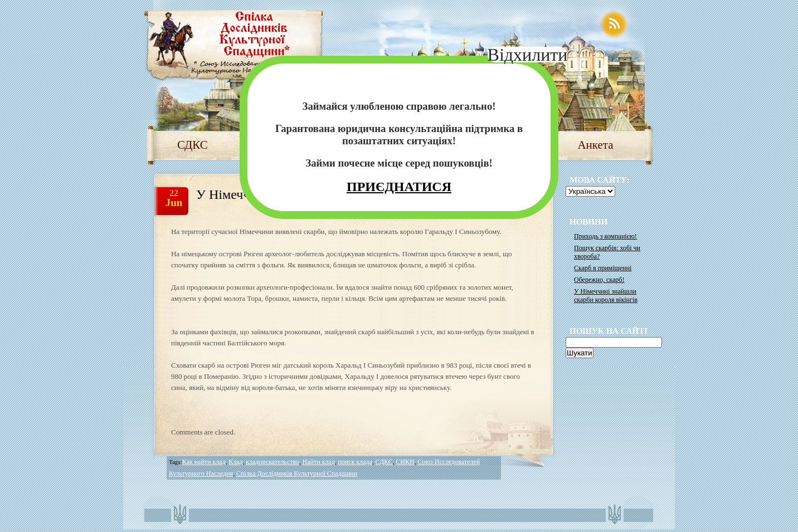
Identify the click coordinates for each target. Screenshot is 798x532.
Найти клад (319, 462)
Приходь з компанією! (605, 236)
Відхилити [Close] (528, 55)
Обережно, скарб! (599, 280)
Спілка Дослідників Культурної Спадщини (297, 474)
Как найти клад (204, 462)
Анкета (595, 145)
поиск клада (355, 462)
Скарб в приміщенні (603, 268)
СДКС (193, 145)
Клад (235, 462)
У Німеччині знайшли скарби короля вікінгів (606, 296)
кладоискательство (273, 462)
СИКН (405, 462)
